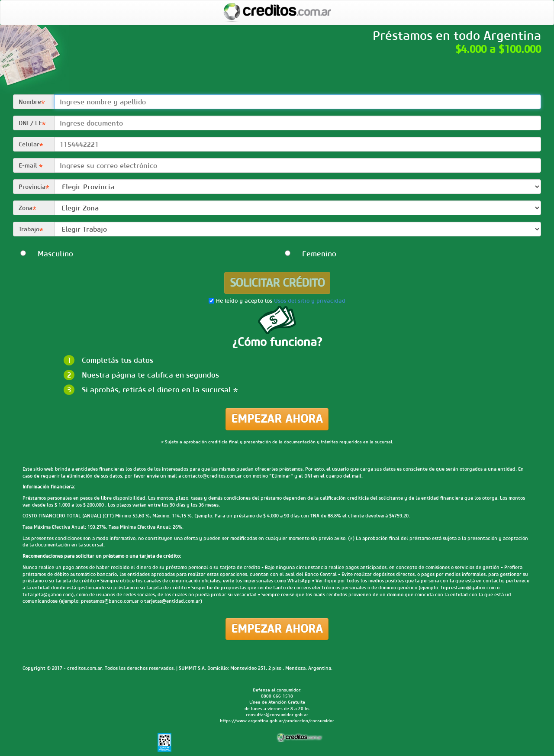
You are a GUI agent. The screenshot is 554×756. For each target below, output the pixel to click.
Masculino (55, 254)
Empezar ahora (277, 419)
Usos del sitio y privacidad (310, 301)
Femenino (319, 254)
